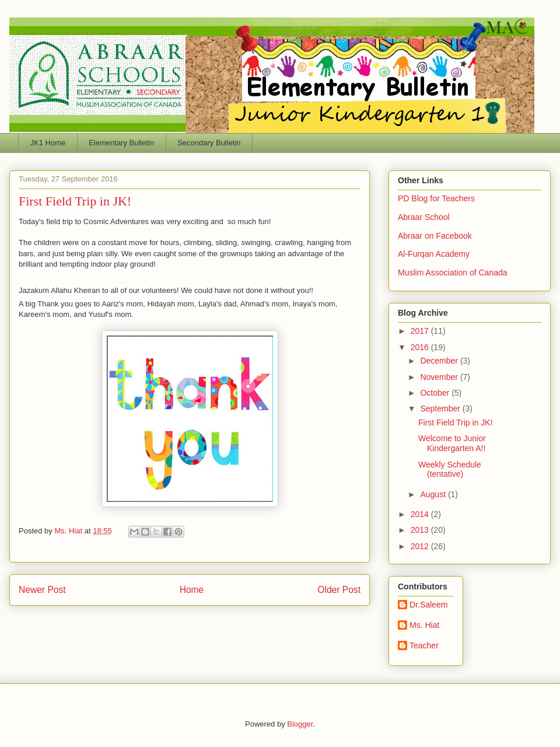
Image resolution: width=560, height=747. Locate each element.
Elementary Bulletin (121, 143)
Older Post (339, 590)
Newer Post (42, 590)
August (434, 494)
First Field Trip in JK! (456, 423)
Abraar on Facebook (435, 236)
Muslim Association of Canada (453, 273)
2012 (421, 546)
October (436, 393)
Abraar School (424, 217)
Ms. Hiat (69, 531)
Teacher (424, 645)
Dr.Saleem (428, 605)
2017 (421, 331)
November (440, 377)
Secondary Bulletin (209, 143)
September (441, 409)
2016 (421, 347)
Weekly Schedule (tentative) (450, 470)
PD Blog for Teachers (436, 198)
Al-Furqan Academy (434, 254)
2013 (421, 530)
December (440, 361)
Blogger (300, 724)
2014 (421, 514)
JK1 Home (48, 143)
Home (192, 590)
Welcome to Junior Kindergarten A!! (452, 443)
